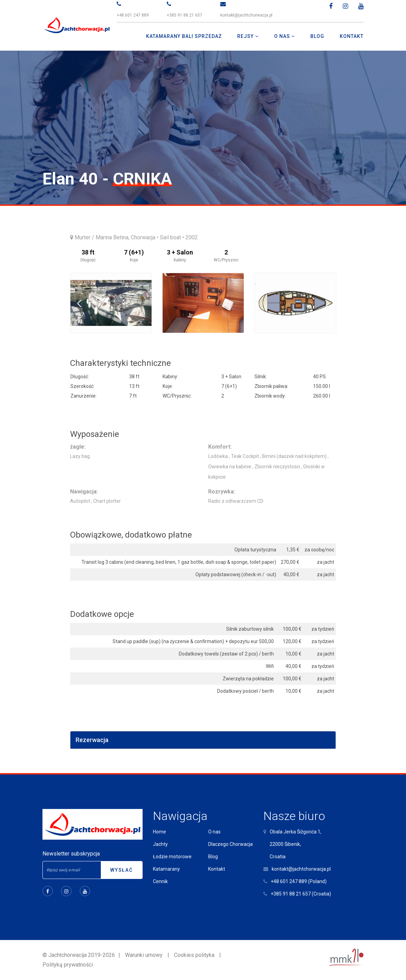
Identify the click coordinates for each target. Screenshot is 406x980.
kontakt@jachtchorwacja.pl (246, 15)
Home (159, 832)
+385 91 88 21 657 (185, 15)
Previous (79, 303)
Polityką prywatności (68, 965)
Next (327, 303)
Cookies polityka (194, 955)
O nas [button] (283, 36)
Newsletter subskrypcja (71, 854)
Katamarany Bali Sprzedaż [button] (184, 36)
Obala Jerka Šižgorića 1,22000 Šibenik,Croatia (296, 844)
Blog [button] (317, 36)
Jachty (160, 844)
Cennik (160, 881)
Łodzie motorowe (172, 857)
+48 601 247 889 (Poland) (299, 881)
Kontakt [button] (352, 36)
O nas (214, 832)
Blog (213, 857)
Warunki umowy (144, 955)
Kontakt (217, 869)
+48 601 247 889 (133, 15)
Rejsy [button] (246, 36)
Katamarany (166, 869)
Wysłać (122, 870)
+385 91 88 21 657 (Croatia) (301, 894)
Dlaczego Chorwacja (230, 844)
